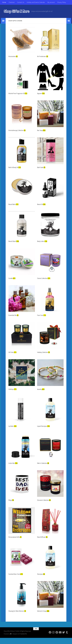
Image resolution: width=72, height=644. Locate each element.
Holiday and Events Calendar (36, 2)
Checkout (12, 2)
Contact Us (21, 2)
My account (51, 2)
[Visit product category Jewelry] (50, 379)
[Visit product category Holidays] (22, 379)
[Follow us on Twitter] (64, 639)
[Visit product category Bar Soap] (50, 117)
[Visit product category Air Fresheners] (50, 43)
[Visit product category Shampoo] (50, 566)
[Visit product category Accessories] (22, 43)
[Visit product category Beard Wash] (22, 229)
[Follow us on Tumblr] (67, 639)
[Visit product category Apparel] (50, 80)
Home (4, 2)
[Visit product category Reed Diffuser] (50, 528)
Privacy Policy (62, 2)
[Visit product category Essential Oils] (22, 304)
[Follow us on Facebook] (50, 639)
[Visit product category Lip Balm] (22, 416)
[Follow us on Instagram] (53, 639)
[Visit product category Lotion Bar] (22, 454)
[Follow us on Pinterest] (57, 639)
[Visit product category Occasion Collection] (50, 491)
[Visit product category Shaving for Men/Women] (22, 603)
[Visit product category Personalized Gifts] (22, 528)
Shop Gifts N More (16, 11)
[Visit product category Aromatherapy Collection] (22, 117)
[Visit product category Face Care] (50, 304)
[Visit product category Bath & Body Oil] (22, 155)
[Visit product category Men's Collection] (50, 454)
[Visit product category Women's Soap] (50, 603)
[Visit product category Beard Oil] (50, 192)
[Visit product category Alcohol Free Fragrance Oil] (22, 80)
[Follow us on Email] (60, 639)
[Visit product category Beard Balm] (22, 192)
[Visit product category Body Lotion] (50, 229)
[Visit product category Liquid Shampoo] (50, 416)
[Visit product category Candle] (22, 267)
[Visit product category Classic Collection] (50, 267)
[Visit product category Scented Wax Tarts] (22, 566)
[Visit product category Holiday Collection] (50, 342)
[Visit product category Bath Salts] (50, 155)
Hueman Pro (24, 640)
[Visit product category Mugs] (22, 491)
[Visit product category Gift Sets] (22, 342)
